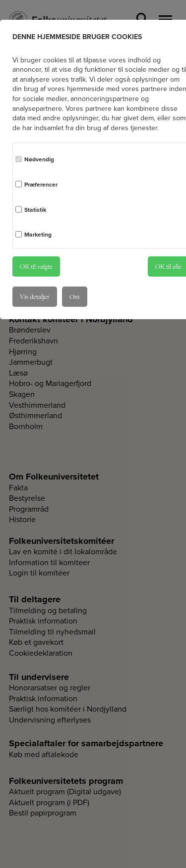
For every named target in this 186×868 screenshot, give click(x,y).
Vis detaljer (35, 296)
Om (75, 296)
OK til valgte (36, 266)
